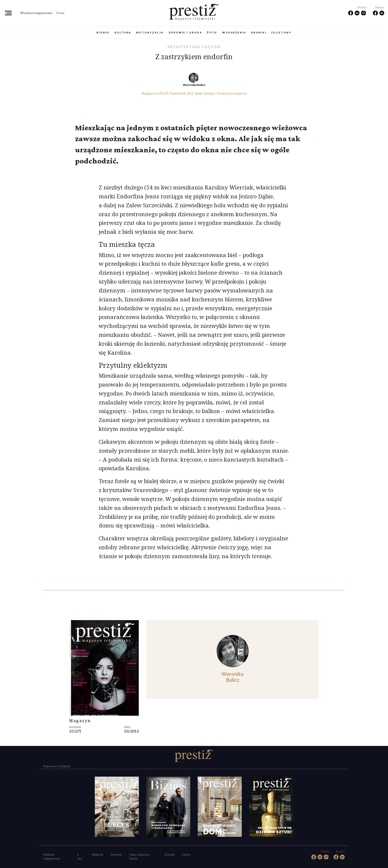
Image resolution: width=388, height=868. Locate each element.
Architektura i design (194, 47)
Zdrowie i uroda (185, 32)
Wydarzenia (234, 32)
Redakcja (97, 855)
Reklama (116, 855)
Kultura (123, 32)
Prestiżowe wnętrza (232, 93)
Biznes (103, 32)
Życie (212, 32)
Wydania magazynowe (36, 13)
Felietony (281, 32)
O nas (60, 13)
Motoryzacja (150, 32)
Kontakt (170, 855)
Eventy (186, 855)
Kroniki (259, 32)
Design (209, 93)
